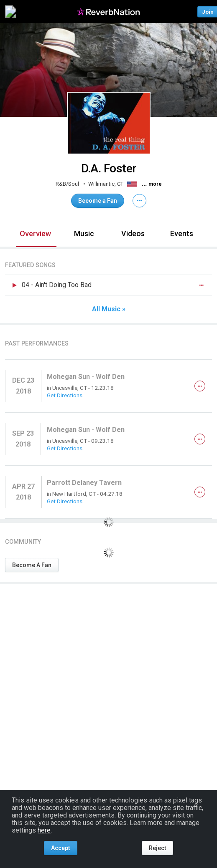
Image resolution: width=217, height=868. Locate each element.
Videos (133, 233)
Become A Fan (32, 565)
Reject (157, 848)
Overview (35, 233)
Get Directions (65, 395)
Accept (61, 848)
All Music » (109, 309)
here (44, 830)
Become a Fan (98, 201)
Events (182, 233)
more (155, 184)
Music (84, 233)
